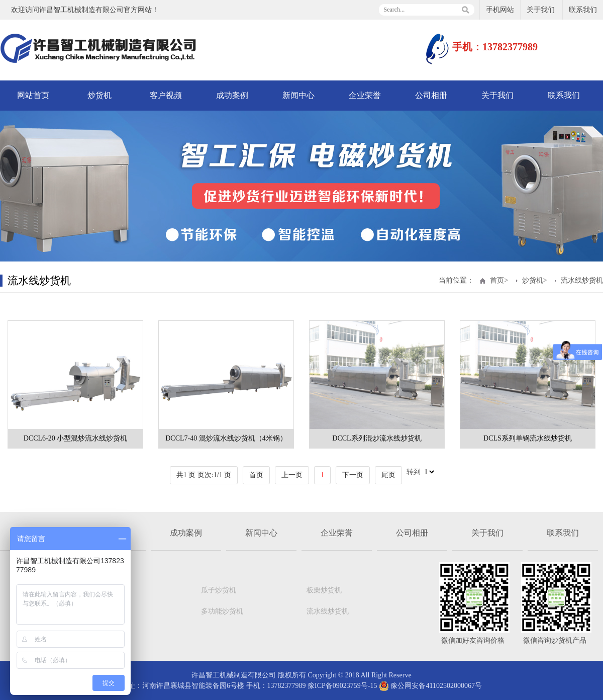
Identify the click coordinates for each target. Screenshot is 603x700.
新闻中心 (298, 95)
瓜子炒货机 (219, 590)
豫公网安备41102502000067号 (430, 686)
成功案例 (232, 95)
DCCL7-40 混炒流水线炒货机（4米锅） (226, 438)
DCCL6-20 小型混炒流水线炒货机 (76, 438)
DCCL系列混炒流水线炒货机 (377, 438)
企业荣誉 (365, 95)
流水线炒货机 (582, 280)
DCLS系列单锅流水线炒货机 (528, 438)
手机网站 (500, 10)
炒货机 (99, 95)
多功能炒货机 (222, 611)
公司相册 (431, 95)
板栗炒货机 (324, 590)
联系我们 (583, 10)
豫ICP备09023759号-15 (342, 686)
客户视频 (166, 95)
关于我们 (541, 10)
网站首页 (33, 95)
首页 (497, 280)
